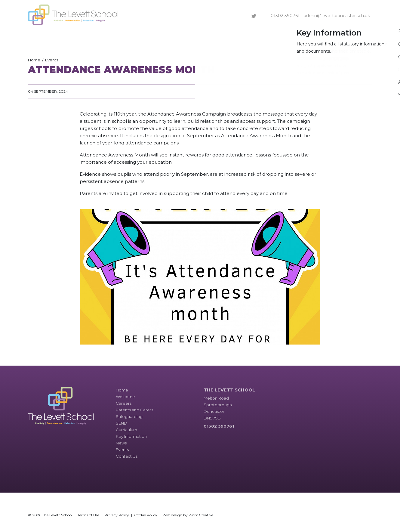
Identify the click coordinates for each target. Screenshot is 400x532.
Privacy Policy (117, 515)
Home (34, 60)
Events (334, 34)
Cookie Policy (146, 515)
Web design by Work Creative (188, 515)
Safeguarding (206, 34)
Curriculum (254, 34)
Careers (135, 34)
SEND (232, 34)
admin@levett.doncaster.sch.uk (337, 16)
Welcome (112, 34)
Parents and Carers (167, 34)
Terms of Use (88, 515)
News (316, 34)
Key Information (288, 34)
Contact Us (358, 34)
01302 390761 (285, 16)
